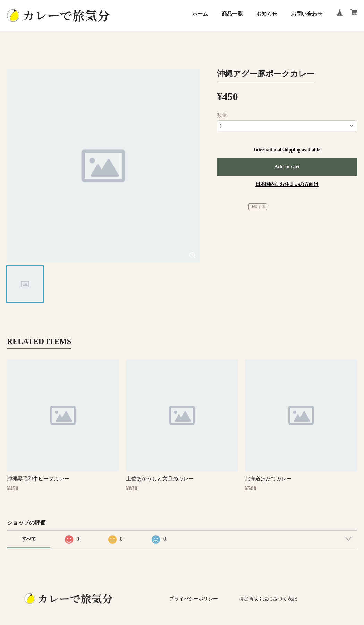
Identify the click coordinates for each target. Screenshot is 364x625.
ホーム (200, 14)
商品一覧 (232, 14)
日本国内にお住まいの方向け (287, 184)
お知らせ (267, 14)
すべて (29, 539)
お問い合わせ (307, 14)
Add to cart (287, 167)
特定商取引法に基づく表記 (268, 599)
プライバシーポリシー (194, 599)
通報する (258, 207)
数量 (222, 115)
